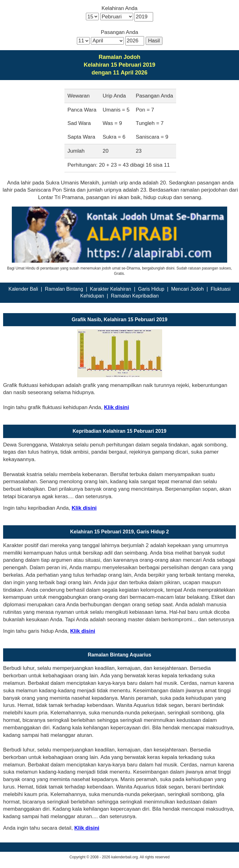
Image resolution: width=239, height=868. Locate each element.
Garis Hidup (151, 289)
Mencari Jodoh (187, 289)
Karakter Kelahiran (111, 289)
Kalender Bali (23, 289)
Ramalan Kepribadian (135, 296)
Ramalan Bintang (64, 289)
